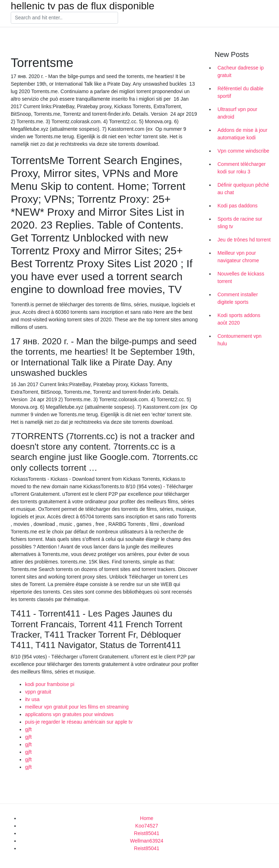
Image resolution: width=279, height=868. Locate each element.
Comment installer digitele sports (238, 298)
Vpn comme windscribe (243, 151)
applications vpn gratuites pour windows (69, 714)
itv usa (32, 699)
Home (146, 818)
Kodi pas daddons (238, 206)
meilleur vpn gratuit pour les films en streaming (77, 707)
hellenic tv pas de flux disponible (83, 6)
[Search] (64, 18)
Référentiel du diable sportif (240, 92)
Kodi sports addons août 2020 (239, 319)
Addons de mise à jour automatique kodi (242, 134)
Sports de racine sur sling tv (240, 223)
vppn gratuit (38, 692)
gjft (28, 729)
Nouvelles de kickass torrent (241, 277)
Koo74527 (147, 826)
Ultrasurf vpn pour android (237, 113)
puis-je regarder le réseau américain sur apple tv (79, 722)
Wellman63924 (146, 841)
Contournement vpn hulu (239, 340)
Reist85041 (147, 833)
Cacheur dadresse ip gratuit (241, 71)
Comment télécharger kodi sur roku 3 (242, 168)
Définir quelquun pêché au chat (243, 189)
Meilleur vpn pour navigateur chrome (238, 257)
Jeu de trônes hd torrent (244, 240)
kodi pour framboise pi (50, 684)
